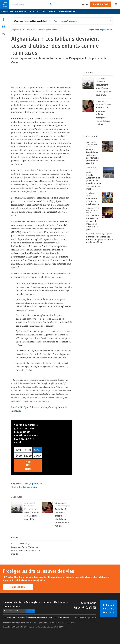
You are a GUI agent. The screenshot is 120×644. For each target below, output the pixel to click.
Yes (56, 21)
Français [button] (85, 4)
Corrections (21, 617)
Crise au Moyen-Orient (68, 11)
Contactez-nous (9, 617)
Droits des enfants (28, 487)
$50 (19, 450)
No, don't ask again (69, 21)
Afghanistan (36, 483)
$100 (28, 450)
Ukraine (53, 11)
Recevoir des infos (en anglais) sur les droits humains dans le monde (36, 604)
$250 (37, 450)
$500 (19, 456)
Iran (45, 11)
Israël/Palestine (21, 11)
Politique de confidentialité (37, 617)
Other (37, 456)
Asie (27, 483)
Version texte (64, 617)
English (103, 29)
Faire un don (101, 4)
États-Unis (35, 11)
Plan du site (53, 617)
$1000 (28, 456)
